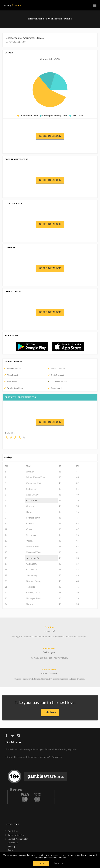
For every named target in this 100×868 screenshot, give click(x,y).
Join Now (50, 712)
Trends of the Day (16, 835)
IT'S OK (41, 863)
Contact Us (13, 843)
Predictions (13, 831)
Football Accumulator (18, 839)
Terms (11, 850)
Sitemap (12, 847)
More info (59, 863)
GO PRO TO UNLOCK (50, 136)
